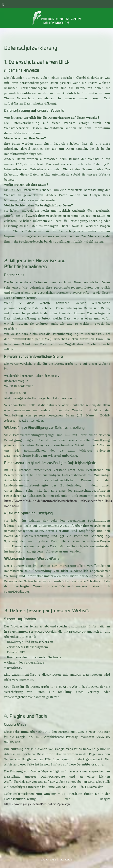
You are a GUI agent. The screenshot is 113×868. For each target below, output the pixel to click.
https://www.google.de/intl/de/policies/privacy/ (37, 804)
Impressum (65, 860)
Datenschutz (49, 860)
